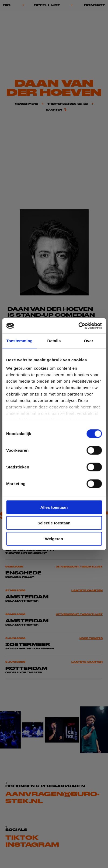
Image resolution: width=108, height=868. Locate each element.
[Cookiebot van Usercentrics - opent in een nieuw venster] (78, 326)
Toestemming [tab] (19, 341)
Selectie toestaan (54, 523)
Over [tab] (89, 341)
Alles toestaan (54, 507)
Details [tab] (54, 341)
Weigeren (54, 539)
